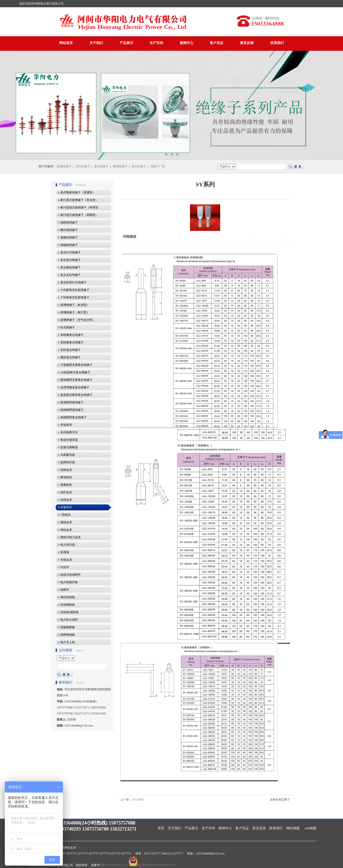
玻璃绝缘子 (64, 166)
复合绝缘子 (101, 166)
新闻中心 (187, 43)
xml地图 (311, 828)
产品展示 (126, 43)
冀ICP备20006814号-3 (114, 865)
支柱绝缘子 (83, 166)
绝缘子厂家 (158, 166)
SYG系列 (138, 800)
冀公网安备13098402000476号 (156, 865)
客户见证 (217, 43)
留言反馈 (247, 43)
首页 (161, 828)
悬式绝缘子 (139, 166)
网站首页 (66, 43)
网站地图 (293, 828)
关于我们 (96, 43)
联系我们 (277, 43)
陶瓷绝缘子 (120, 166)
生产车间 (156, 43)
